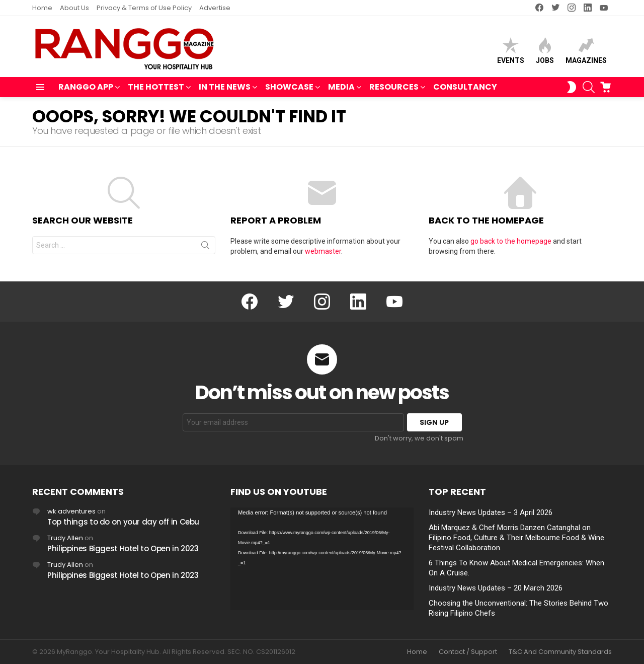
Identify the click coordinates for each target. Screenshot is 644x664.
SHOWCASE (289, 88)
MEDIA (341, 88)
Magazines (586, 51)
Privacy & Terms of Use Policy (144, 8)
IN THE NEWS (225, 88)
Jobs (545, 51)
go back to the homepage (511, 241)
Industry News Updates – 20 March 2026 (496, 588)
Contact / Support (468, 652)
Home (42, 8)
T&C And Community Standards (560, 652)
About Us (74, 8)
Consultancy (465, 87)
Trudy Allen (65, 538)
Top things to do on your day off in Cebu (123, 522)
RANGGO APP (86, 88)
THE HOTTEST (156, 88)
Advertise (215, 8)
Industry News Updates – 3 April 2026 (491, 512)
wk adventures (71, 511)
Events (511, 51)
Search (205, 247)
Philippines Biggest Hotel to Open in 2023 (123, 548)
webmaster (323, 251)
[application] (322, 559)
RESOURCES (394, 88)
